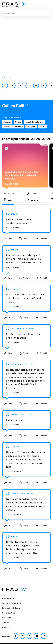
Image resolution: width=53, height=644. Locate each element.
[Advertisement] (26, 44)
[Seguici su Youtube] (37, 636)
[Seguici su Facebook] (15, 636)
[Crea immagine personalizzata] (37, 193)
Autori (5, 78)
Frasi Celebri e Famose (13, 126)
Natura (43, 126)
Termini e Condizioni (11, 603)
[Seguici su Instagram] (22, 636)
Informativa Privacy (11, 608)
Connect (6, 627)
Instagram (31, 126)
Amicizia (7, 122)
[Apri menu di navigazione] (50, 5)
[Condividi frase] (37, 200)
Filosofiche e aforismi (34, 122)
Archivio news (9, 598)
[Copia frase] (13, 200)
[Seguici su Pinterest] (30, 636)
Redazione (7, 618)
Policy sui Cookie (10, 613)
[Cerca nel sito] (48, 13)
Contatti (6, 622)
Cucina (18, 122)
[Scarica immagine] (13, 193)
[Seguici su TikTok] (44, 636)
